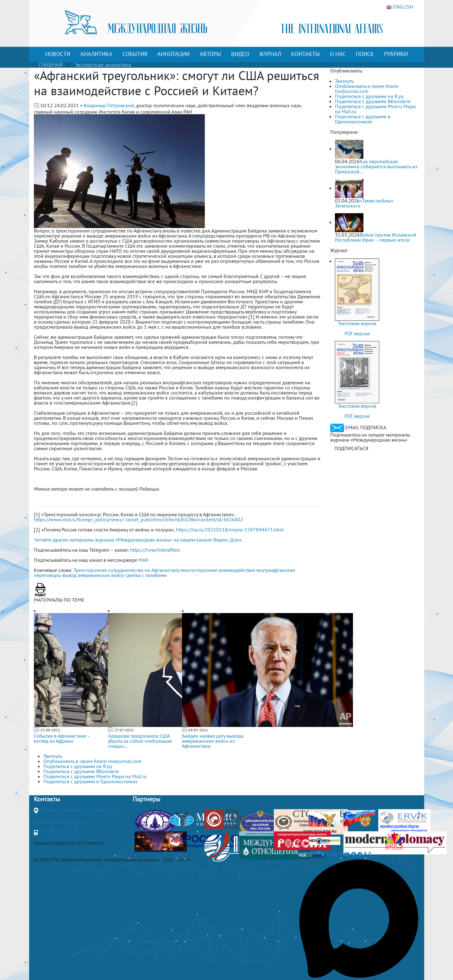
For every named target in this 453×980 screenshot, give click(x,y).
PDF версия (357, 333)
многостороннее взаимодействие (218, 570)
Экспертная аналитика (103, 65)
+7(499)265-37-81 (59, 832)
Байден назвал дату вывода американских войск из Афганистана (213, 741)
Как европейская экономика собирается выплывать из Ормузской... (376, 166)
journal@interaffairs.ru (59, 822)
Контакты (47, 799)
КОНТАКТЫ (305, 54)
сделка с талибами (146, 575)
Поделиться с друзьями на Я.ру (369, 96)
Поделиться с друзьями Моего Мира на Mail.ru (375, 109)
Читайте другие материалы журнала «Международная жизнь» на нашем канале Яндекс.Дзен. (138, 540)
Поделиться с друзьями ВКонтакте (373, 101)
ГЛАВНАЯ (51, 65)
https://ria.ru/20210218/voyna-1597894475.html (230, 530)
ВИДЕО (240, 54)
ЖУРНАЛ (270, 54)
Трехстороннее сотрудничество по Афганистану (126, 570)
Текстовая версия (357, 323)
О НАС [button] (338, 54)
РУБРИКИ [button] (396, 54)
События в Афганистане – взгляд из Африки (62, 738)
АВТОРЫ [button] (210, 54)
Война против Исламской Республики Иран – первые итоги (376, 237)
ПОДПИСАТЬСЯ (351, 448)
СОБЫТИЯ (135, 54)
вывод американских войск (93, 575)
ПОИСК (365, 54)
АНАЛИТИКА (96, 54)
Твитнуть (344, 81)
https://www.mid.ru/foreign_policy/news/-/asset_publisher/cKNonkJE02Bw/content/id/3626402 (138, 519)
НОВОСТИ (58, 54)
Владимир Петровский (109, 105)
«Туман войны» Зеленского (364, 203)
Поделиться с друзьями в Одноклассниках (363, 119)
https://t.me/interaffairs (155, 550)
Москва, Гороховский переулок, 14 (78, 810)
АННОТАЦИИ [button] (173, 54)
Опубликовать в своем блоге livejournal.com (367, 89)
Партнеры (146, 799)
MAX (143, 560)
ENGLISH (400, 7)
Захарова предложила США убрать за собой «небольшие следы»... (140, 741)
